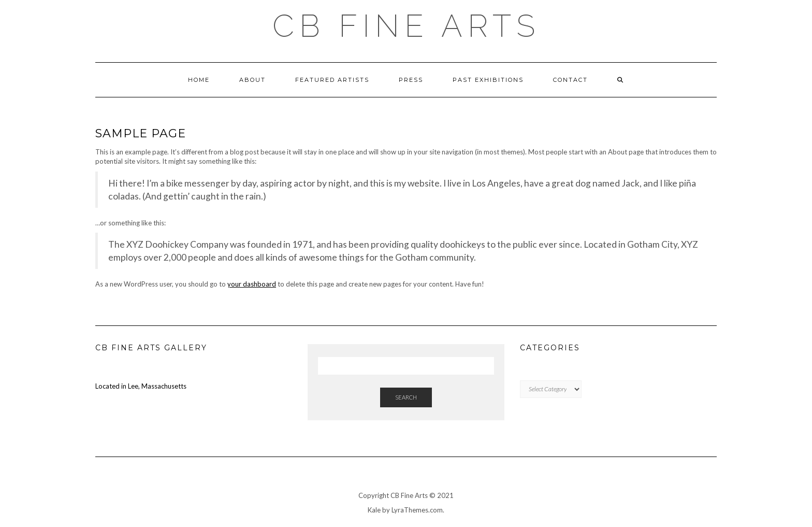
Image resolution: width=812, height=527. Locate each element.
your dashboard (252, 284)
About (252, 80)
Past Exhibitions (488, 80)
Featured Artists (332, 80)
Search (406, 397)
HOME (199, 80)
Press (411, 80)
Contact (570, 80)
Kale (374, 510)
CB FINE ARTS (406, 26)
